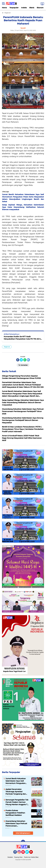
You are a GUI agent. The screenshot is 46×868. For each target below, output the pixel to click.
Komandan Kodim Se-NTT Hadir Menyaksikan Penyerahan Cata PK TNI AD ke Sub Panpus (23, 338)
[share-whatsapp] (25, 360)
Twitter (28, 853)
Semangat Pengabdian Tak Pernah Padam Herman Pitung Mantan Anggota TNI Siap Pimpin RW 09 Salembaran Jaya (17, 802)
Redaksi (10, 857)
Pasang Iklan (18, 857)
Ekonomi (40, 8)
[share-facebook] (18, 360)
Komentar (23, 365)
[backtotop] (23, 842)
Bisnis (32, 8)
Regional (7, 347)
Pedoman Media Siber (31, 857)
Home (4, 8)
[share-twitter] (21, 360)
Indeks (24, 8)
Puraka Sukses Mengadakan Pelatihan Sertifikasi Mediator (15, 813)
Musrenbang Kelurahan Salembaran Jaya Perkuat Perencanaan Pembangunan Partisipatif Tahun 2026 (17, 824)
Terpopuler (14, 8)
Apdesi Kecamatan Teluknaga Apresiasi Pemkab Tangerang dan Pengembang (16, 792)
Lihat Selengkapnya (23, 833)
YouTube (33, 853)
